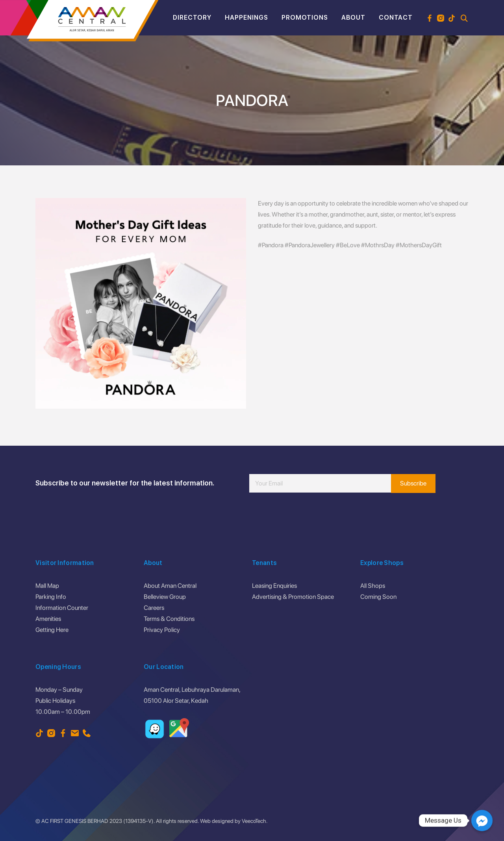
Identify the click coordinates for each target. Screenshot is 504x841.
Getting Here (52, 630)
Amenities (48, 619)
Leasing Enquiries (274, 586)
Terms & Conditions (169, 619)
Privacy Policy (162, 630)
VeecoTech (254, 821)
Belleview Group (165, 597)
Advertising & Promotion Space (293, 597)
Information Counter (62, 608)
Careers (154, 608)
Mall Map (47, 586)
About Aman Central (170, 586)
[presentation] (309, 516)
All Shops (373, 586)
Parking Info (51, 597)
